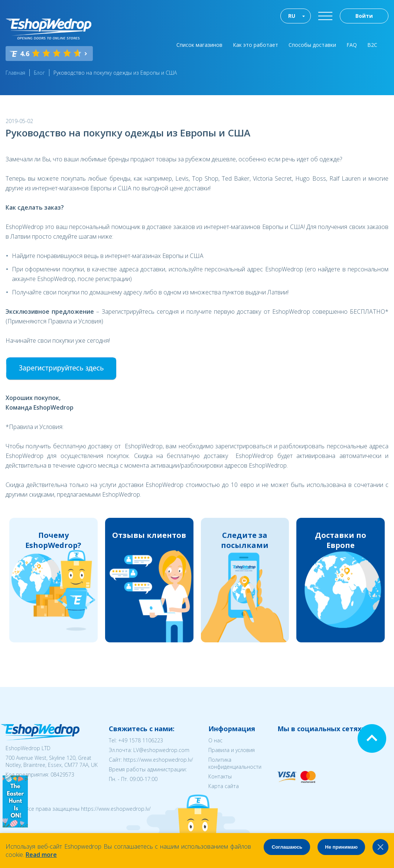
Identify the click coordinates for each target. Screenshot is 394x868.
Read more (41, 855)
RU (292, 16)
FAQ (352, 45)
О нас (215, 740)
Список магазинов (199, 45)
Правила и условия (232, 750)
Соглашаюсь (287, 847)
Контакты (220, 776)
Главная (15, 73)
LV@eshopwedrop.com (161, 750)
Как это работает (255, 45)
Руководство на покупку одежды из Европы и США (115, 73)
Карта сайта (224, 786)
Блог (39, 73)
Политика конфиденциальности (235, 763)
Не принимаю (341, 847)
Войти (364, 16)
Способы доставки (312, 45)
